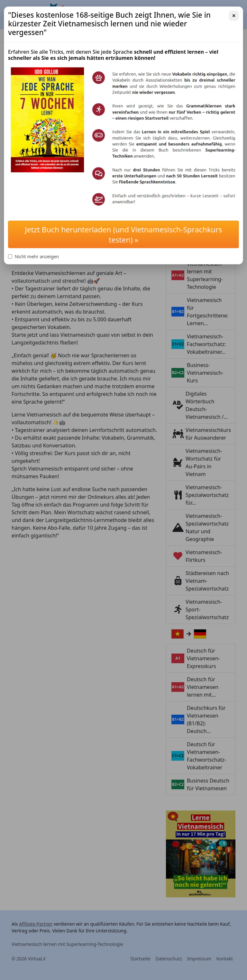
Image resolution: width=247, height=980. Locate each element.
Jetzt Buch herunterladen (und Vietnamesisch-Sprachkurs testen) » (123, 234)
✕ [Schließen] (234, 16)
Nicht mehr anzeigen (33, 256)
